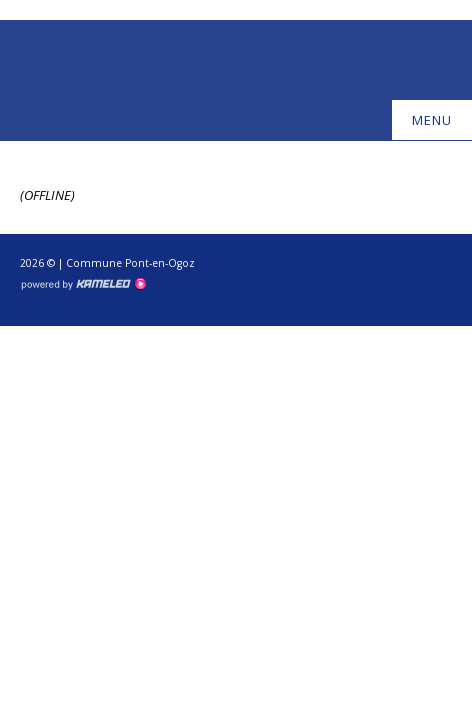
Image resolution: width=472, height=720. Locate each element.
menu (441, 119)
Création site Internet (83, 284)
